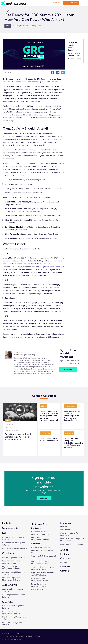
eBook (43, 406)
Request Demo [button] (71, 3)
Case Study (69, 433)
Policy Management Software (13, 558)
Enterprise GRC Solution (40, 547)
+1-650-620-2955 (55, 3)
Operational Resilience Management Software (40, 533)
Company (65, 570)
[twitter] (79, 638)
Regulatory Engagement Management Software (11, 579)
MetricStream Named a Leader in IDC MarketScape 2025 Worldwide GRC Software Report (73, 416)
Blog (8, 420)
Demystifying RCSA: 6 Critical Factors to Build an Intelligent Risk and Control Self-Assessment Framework (49, 416)
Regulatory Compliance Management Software (11, 562)
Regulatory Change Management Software (11, 568)
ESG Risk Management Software (14, 548)
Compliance (8, 553)
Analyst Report (70, 406)
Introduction (73, 50)
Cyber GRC (8, 602)
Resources (65, 566)
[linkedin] (14, 377)
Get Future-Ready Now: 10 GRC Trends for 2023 (49, 439)
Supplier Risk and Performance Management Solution (43, 568)
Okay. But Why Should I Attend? (75, 54)
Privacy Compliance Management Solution (40, 585)
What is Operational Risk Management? (70, 534)
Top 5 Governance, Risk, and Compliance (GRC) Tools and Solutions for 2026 (18, 437)
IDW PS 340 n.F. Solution (41, 590)
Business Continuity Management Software (40, 539)
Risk (4, 533)
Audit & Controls (10, 584)
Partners (64, 562)
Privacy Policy (30, 636)
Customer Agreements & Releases (14, 636)
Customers (66, 558)
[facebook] (75, 638)
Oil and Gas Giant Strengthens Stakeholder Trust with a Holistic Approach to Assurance (73, 443)
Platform (65, 554)
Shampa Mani (36, 26)
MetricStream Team (13, 430)
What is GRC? (65, 526)
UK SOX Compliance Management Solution (40, 579)
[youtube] (83, 638)
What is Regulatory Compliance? (73, 544)
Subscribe (68, 369)
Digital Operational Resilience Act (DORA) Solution (42, 574)
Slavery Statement (19, 639)
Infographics (45, 433)
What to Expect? (75, 59)
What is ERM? (65, 530)
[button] (84, 617)
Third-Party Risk (39, 524)
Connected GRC (10, 528)
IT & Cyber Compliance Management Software (11, 612)
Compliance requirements (50, 267)
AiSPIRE (64, 550)
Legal (10, 639)
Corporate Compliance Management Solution (40, 563)
